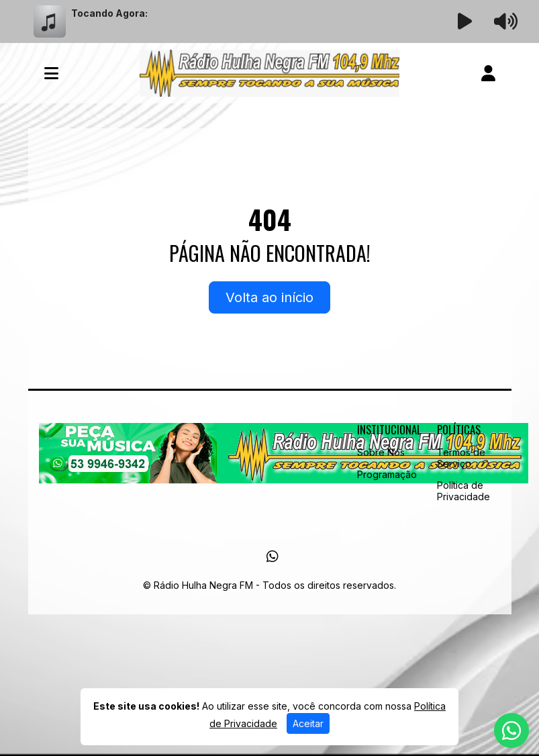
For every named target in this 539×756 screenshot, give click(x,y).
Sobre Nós (381, 452)
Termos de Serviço (461, 458)
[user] (488, 73)
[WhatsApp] (273, 557)
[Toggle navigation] (51, 73)
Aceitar (308, 723)
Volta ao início (269, 297)
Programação (387, 474)
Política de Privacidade (463, 491)
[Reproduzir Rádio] (464, 21)
